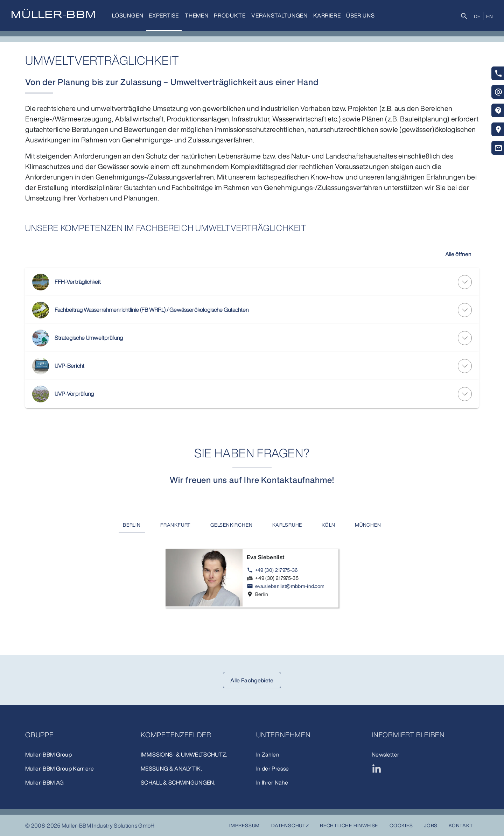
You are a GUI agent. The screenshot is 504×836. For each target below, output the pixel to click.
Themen (197, 15)
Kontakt (461, 825)
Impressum (244, 825)
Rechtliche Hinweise (349, 825)
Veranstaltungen (279, 15)
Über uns (360, 15)
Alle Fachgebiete (252, 680)
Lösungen (128, 15)
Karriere (327, 15)
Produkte (230, 15)
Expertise (164, 15)
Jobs (431, 825)
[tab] (132, 525)
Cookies (401, 825)
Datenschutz (290, 825)
